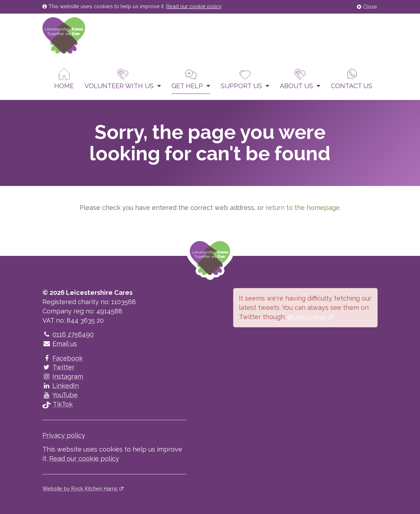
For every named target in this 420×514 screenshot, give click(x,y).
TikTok (58, 404)
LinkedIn (61, 386)
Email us (60, 344)
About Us (300, 79)
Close (367, 7)
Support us (245, 79)
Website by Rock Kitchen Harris (80, 488)
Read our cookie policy (194, 6)
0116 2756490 (68, 334)
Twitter (58, 367)
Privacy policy (64, 435)
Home (64, 79)
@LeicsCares (307, 317)
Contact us (352, 79)
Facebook (63, 358)
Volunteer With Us (123, 79)
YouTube (60, 395)
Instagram (63, 376)
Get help (191, 79)
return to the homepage (303, 208)
